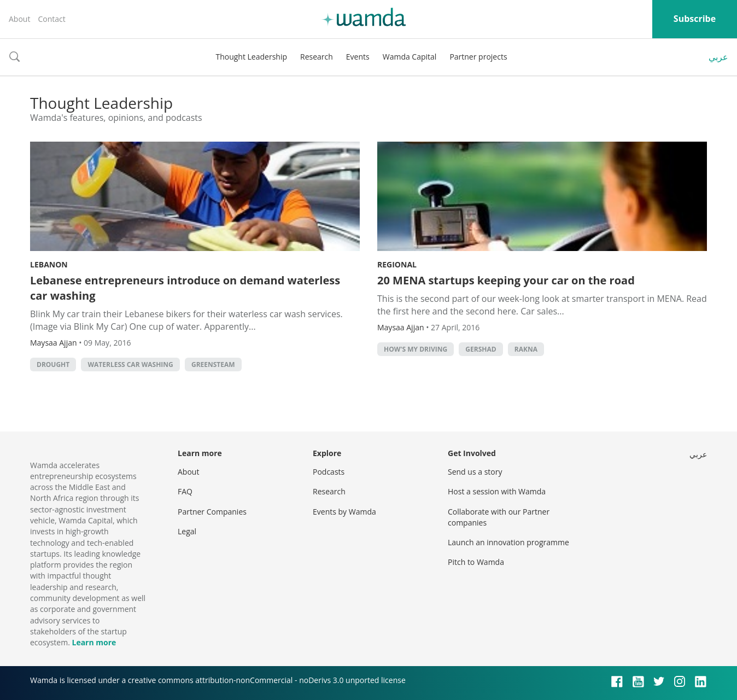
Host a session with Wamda (497, 491)
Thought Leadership (251, 57)
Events (358, 57)
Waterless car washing (130, 364)
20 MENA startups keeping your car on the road (506, 280)
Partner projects (478, 57)
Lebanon (49, 264)
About (19, 19)
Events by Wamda (344, 512)
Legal (187, 531)
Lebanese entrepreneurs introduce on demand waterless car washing (185, 288)
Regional (397, 264)
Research (317, 57)
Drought (53, 364)
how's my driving (416, 349)
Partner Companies (212, 512)
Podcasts (329, 472)
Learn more (94, 642)
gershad (481, 349)
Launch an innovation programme (508, 542)
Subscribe (695, 19)
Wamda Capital (410, 57)
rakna (526, 349)
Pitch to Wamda (476, 562)
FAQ (185, 491)
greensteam (213, 364)
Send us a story (475, 472)
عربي (718, 57)
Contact (51, 19)
